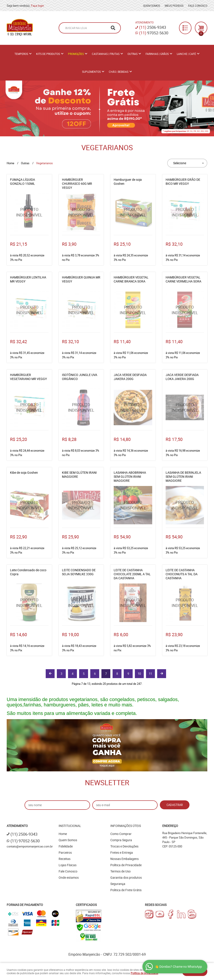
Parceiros (65, 852)
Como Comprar (121, 834)
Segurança (118, 884)
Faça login (37, 6)
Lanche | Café (186, 54)
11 (150, 674)
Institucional (70, 826)
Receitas (65, 859)
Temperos (21, 54)
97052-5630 (154, 33)
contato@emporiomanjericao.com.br (30, 846)
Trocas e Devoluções (124, 846)
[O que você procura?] (113, 28)
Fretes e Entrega (122, 852)
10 (139, 674)
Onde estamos (69, 877)
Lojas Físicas (68, 865)
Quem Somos (152, 6)
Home (63, 834)
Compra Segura (121, 840)
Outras (133, 54)
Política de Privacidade (126, 865)
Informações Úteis (126, 826)
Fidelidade (66, 846)
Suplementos (91, 72)
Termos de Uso (120, 871)
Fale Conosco (198, 6)
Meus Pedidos (174, 6)
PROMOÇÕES (76, 54)
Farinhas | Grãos (157, 54)
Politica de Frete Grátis (126, 890)
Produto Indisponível (29, 212)
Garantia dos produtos (126, 877)
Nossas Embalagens (124, 859)
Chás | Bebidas (119, 72)
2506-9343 (153, 27)
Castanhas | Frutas (106, 54)
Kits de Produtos (48, 54)
